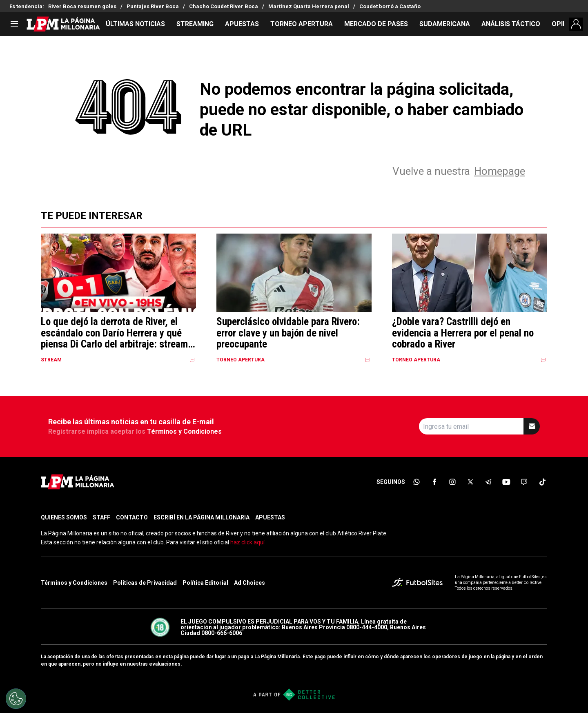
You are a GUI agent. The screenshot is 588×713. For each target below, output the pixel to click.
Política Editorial (205, 583)
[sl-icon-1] (416, 482)
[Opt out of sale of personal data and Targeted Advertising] (16, 699)
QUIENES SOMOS (64, 517)
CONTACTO (132, 517)
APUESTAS (242, 24)
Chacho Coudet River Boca (224, 6)
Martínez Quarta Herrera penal (309, 6)
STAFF (101, 517)
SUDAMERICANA (445, 24)
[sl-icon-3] (452, 482)
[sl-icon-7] (524, 482)
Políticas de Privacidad (145, 583)
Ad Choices (249, 583)
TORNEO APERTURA (302, 24)
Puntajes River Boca (153, 6)
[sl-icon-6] (506, 482)
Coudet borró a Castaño (390, 6)
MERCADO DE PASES (376, 24)
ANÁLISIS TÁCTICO (511, 24)
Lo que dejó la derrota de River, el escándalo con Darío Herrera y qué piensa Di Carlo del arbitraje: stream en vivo (114, 333)
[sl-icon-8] (542, 482)
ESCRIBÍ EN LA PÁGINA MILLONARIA (202, 517)
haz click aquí (247, 542)
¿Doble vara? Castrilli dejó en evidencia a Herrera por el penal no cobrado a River (463, 333)
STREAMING (195, 24)
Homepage (500, 171)
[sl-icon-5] (488, 482)
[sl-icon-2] (434, 482)
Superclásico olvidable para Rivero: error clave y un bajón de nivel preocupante (288, 333)
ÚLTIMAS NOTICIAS (135, 24)
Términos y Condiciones (184, 431)
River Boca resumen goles (82, 6)
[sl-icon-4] (470, 482)
